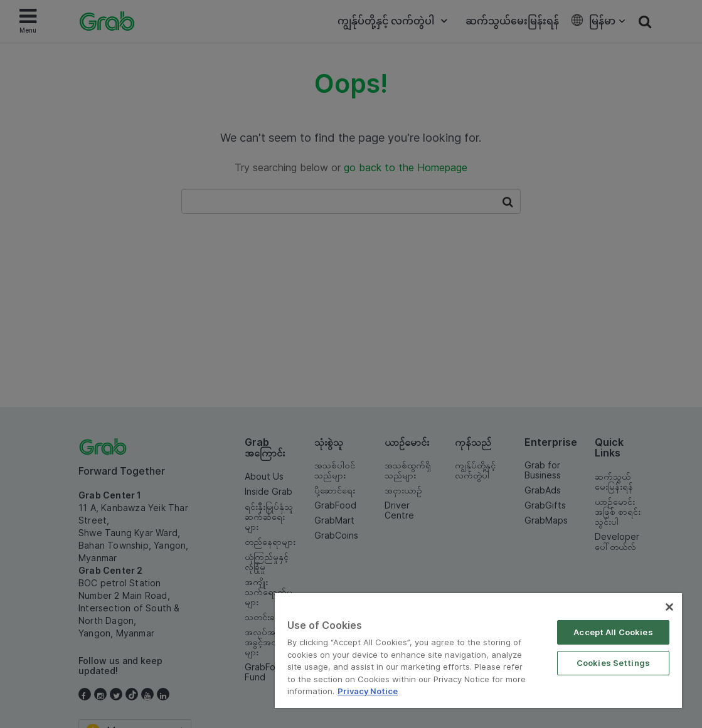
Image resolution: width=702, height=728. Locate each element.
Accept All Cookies (613, 632)
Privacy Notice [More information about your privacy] (368, 691)
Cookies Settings (613, 663)
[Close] (669, 607)
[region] (478, 651)
